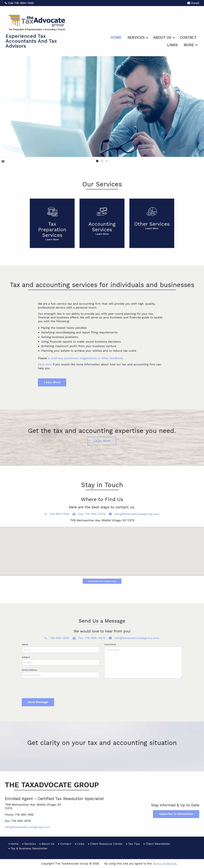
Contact (188, 38)
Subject (26, 657)
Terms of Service (165, 863)
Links (172, 45)
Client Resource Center (106, 844)
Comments (110, 644)
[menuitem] (116, 37)
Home (116, 38)
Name (25, 644)
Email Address (29, 670)
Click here (45, 364)
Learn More (52, 382)
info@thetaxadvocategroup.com (134, 514)
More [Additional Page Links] (189, 45)
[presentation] (46, 689)
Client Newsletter (158, 844)
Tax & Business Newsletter (29, 848)
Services (136, 38)
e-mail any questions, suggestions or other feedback (85, 358)
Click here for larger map (102, 581)
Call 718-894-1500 (19, 3)
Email (193, 3)
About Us (162, 38)
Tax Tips (134, 844)
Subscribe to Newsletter (176, 814)
